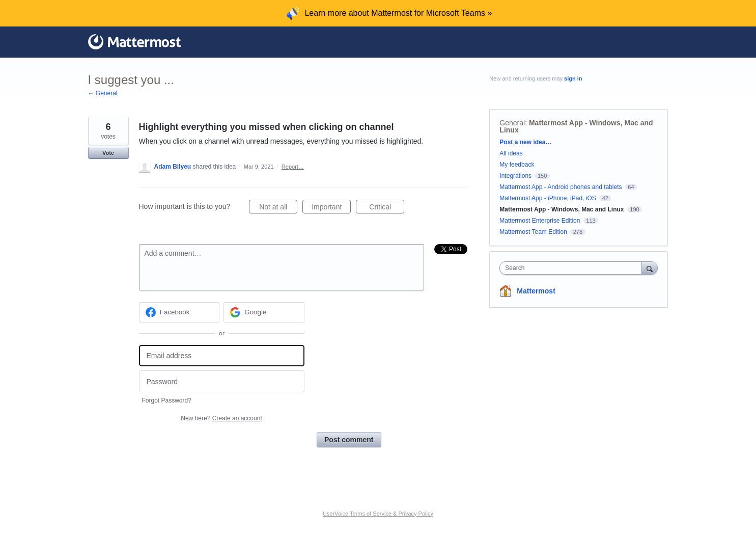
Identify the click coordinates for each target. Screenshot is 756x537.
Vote (108, 153)
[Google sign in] (264, 312)
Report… (293, 167)
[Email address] (222, 356)
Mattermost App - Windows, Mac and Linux (576, 126)
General (512, 123)
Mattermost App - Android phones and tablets (561, 187)
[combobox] (573, 268)
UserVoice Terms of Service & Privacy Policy (378, 514)
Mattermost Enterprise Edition (540, 221)
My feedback (517, 165)
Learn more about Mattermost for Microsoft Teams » (398, 13)
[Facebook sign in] (179, 312)
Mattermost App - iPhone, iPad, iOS (548, 198)
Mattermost (536, 291)
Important (331, 208)
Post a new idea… (525, 142)
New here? (221, 418)
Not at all (278, 208)
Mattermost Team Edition (533, 232)
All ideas (511, 153)
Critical (387, 208)
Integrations (515, 176)
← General (103, 93)
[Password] (222, 381)
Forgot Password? (167, 400)
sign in (573, 78)
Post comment (349, 440)
